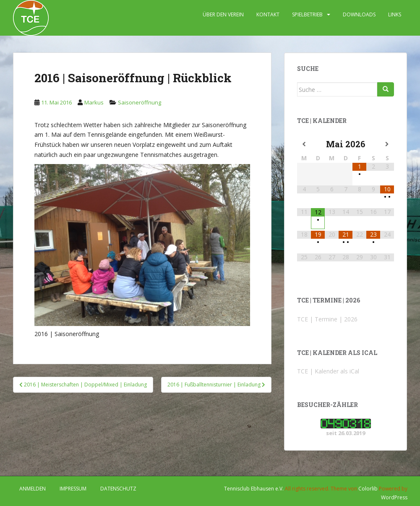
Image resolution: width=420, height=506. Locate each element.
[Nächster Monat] (387, 144)
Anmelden (33, 489)
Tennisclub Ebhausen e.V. (254, 489)
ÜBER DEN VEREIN (223, 14)
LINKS (395, 14)
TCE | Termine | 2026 (327, 319)
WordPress (394, 497)
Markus (94, 102)
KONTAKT (268, 14)
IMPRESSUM (73, 489)
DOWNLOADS (359, 14)
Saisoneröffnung (140, 102)
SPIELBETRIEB (307, 14)
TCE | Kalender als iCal (328, 371)
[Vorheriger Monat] (304, 144)
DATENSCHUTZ (118, 489)
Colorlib (368, 489)
